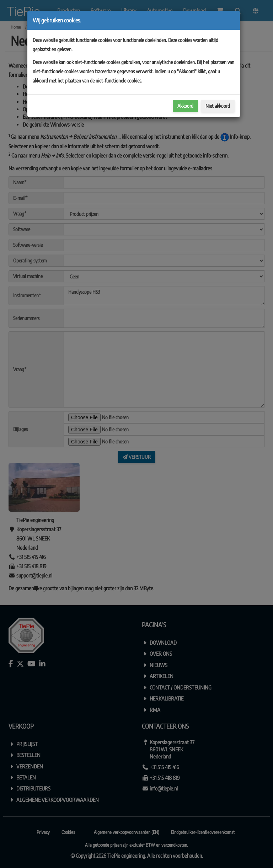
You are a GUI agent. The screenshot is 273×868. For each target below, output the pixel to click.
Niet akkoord (218, 106)
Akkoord (185, 106)
